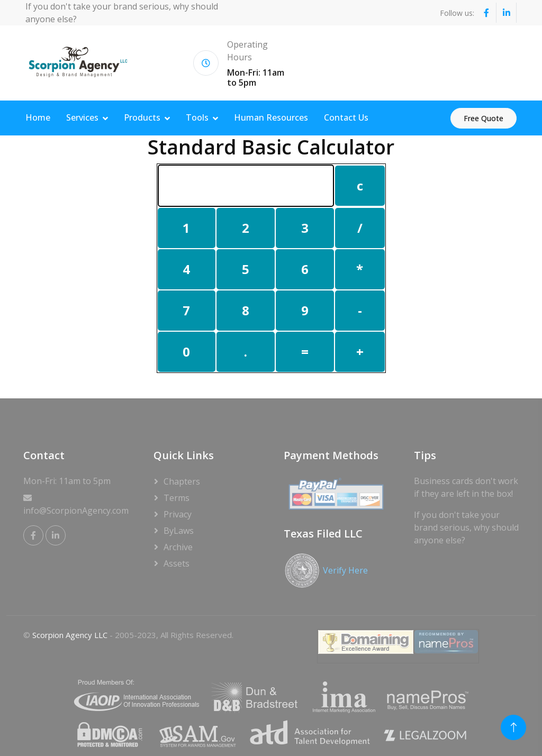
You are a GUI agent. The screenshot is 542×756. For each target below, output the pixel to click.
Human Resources (271, 117)
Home (38, 117)
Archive (178, 547)
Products (142, 117)
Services (82, 117)
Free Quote (484, 118)
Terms (177, 498)
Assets (177, 563)
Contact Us (346, 117)
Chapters (182, 481)
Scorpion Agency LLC (70, 635)
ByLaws (179, 531)
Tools (197, 117)
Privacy (178, 514)
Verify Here (345, 570)
